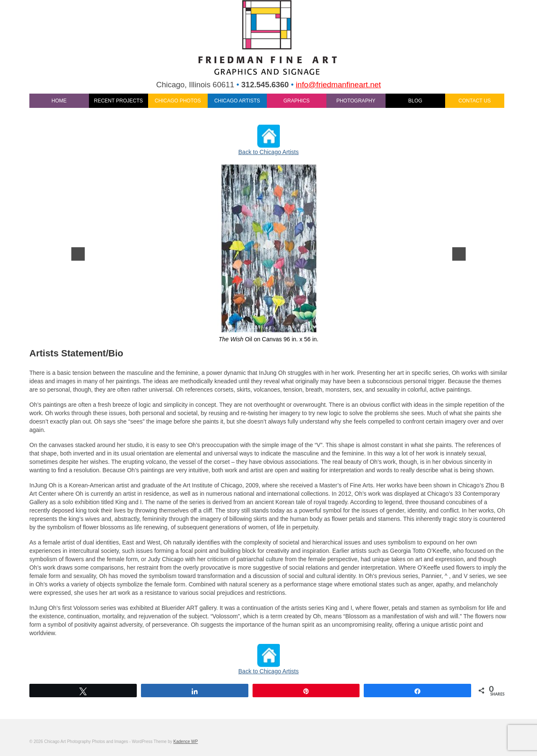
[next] (459, 254)
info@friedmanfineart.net (338, 85)
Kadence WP (185, 742)
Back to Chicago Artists (268, 152)
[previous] (78, 254)
